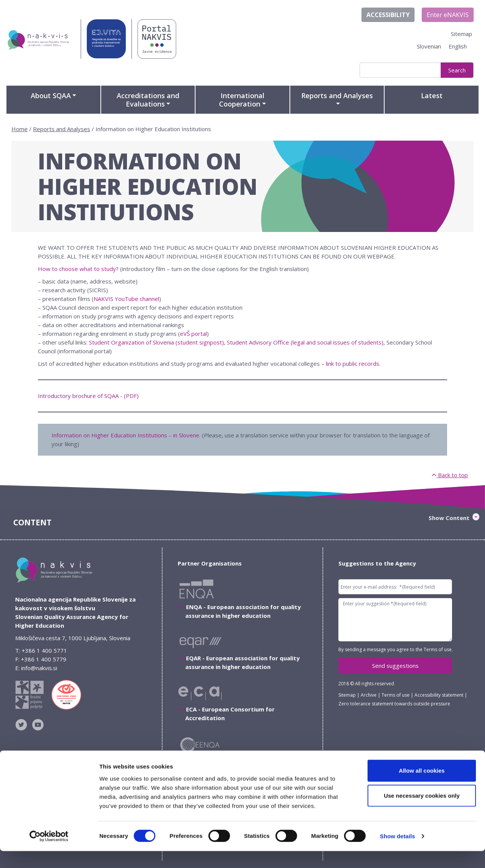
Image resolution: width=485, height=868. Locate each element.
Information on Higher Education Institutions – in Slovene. (126, 435)
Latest (432, 96)
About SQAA (51, 96)
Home (20, 129)
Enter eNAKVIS (448, 15)
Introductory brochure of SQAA (78, 396)
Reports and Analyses (337, 96)
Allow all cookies (422, 787)
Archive (369, 695)
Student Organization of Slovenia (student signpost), (157, 342)
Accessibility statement (439, 695)
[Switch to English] (458, 46)
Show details (398, 853)
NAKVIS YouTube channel (126, 299)
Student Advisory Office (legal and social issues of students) (305, 342)
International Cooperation (242, 100)
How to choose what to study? (78, 269)
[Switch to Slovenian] (429, 46)
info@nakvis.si (39, 668)
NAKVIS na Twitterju (23, 725)
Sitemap (462, 34)
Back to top (450, 475)
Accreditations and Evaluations (148, 100)
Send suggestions (395, 666)
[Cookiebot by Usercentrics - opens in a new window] (49, 853)
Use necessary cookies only (422, 812)
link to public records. (353, 363)
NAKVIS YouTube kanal (39, 725)
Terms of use (438, 649)
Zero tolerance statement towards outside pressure (394, 704)
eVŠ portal (193, 334)
